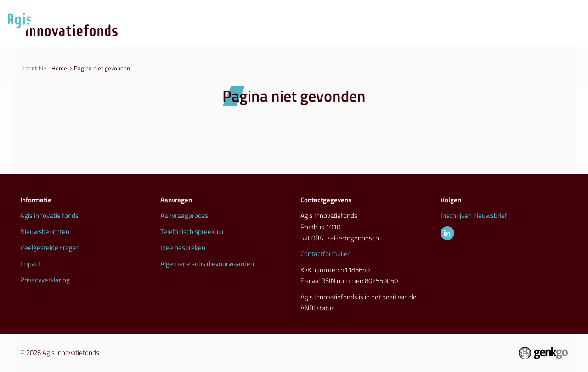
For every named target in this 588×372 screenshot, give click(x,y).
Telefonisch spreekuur (192, 232)
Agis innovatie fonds (49, 215)
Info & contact (544, 35)
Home (59, 68)
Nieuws (365, 35)
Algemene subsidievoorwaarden (207, 264)
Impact (31, 264)
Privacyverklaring (45, 280)
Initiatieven (421, 35)
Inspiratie (480, 35)
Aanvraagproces (301, 35)
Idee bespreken (183, 248)
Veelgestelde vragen (50, 248)
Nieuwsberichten (45, 232)
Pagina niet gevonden (102, 68)
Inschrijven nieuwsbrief (474, 215)
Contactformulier (325, 254)
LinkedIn (447, 233)
